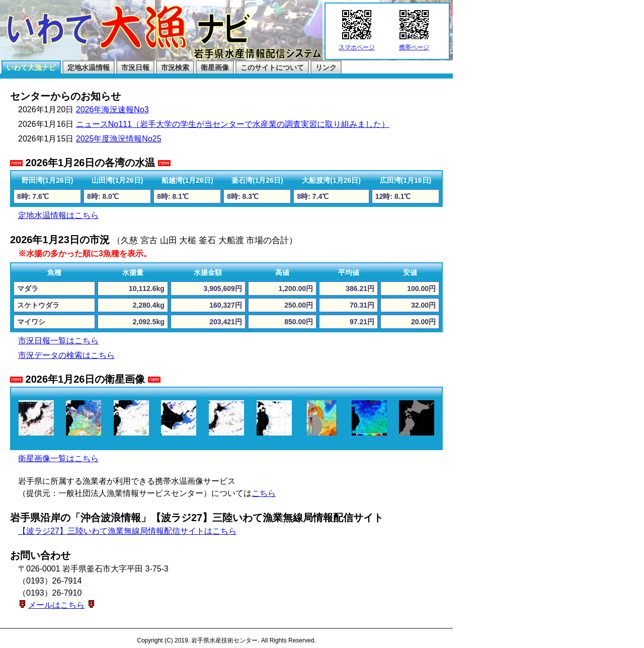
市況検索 (175, 67)
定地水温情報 (89, 67)
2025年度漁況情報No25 (119, 139)
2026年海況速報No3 (112, 110)
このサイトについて (272, 67)
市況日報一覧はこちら (58, 341)
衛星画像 (215, 67)
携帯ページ (414, 44)
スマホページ (357, 44)
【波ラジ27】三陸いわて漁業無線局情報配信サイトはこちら (127, 531)
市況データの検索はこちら (66, 355)
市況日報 (135, 67)
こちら (264, 493)
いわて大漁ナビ (31, 67)
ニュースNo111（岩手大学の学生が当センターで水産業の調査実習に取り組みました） (233, 124)
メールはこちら (56, 605)
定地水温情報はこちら (58, 215)
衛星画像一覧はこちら (58, 458)
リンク (326, 67)
